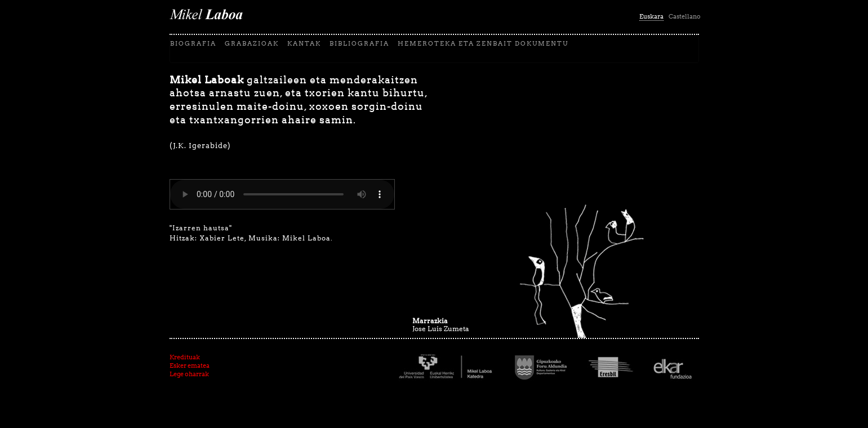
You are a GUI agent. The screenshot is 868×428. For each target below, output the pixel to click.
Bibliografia (359, 43)
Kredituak (185, 357)
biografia (193, 43)
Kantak (304, 43)
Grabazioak (252, 43)
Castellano (685, 16)
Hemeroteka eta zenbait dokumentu (483, 43)
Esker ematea (190, 365)
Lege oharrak (189, 374)
